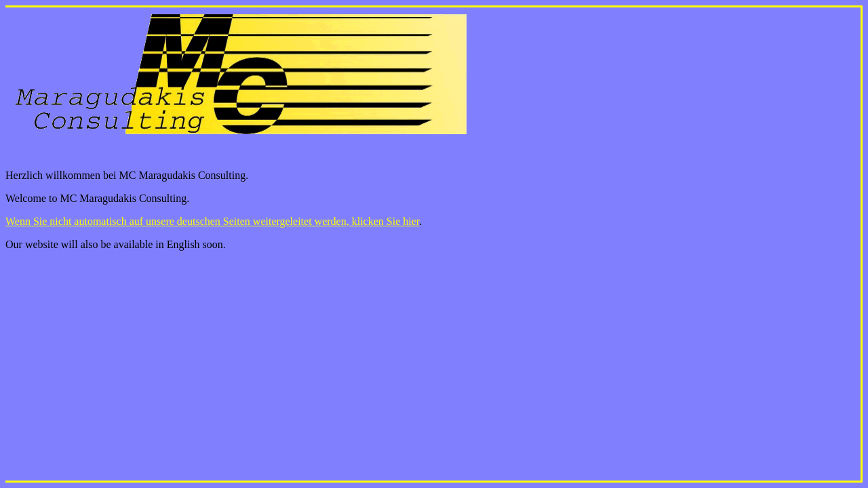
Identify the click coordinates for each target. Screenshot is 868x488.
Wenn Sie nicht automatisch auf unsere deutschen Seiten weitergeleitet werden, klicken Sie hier (212, 221)
